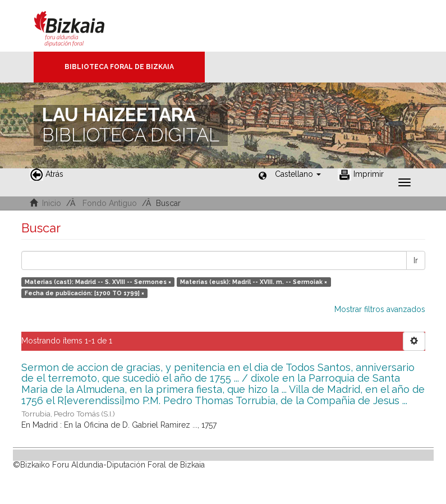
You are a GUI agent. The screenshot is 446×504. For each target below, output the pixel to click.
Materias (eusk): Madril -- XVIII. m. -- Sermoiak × (254, 282)
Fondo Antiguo (110, 203)
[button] (298, 174)
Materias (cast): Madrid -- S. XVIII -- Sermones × (98, 282)
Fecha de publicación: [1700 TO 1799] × (84, 293)
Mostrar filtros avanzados (380, 309)
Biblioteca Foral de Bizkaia (119, 67)
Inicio (52, 203)
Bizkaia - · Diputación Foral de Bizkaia (81, 26)
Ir (416, 260)
